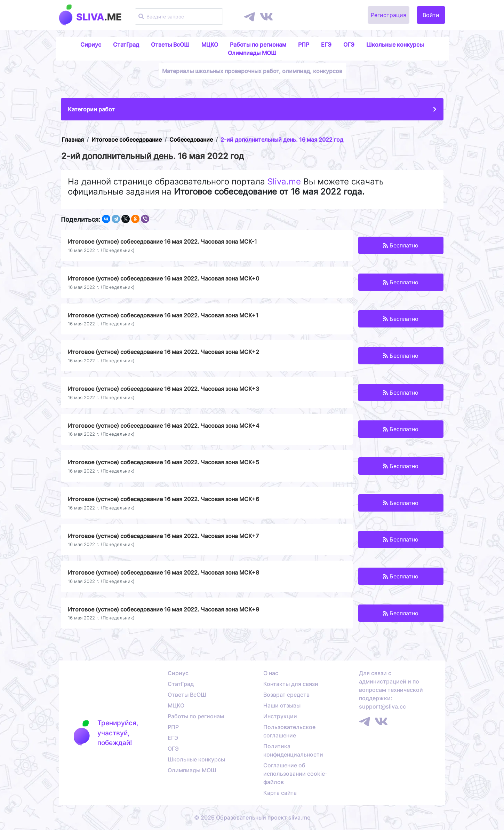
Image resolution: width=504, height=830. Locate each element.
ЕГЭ (326, 45)
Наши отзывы (282, 705)
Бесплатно (401, 245)
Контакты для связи (291, 684)
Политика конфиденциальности (293, 750)
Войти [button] (431, 15)
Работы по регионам (258, 45)
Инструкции (280, 716)
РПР (304, 45)
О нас (271, 673)
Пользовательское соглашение (289, 731)
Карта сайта (280, 793)
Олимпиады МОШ (252, 53)
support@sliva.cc (382, 706)
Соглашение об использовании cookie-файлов (295, 774)
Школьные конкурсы (395, 45)
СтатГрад (126, 45)
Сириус (91, 45)
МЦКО (210, 45)
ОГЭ (349, 45)
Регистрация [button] (389, 15)
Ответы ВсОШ (170, 45)
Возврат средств (286, 695)
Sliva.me (284, 181)
